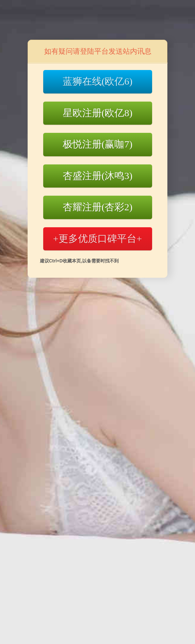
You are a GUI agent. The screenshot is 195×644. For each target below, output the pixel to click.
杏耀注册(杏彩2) (98, 207)
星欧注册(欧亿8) (98, 113)
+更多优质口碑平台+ (97, 238)
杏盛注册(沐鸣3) (98, 176)
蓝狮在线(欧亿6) (98, 81)
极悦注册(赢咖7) (98, 144)
